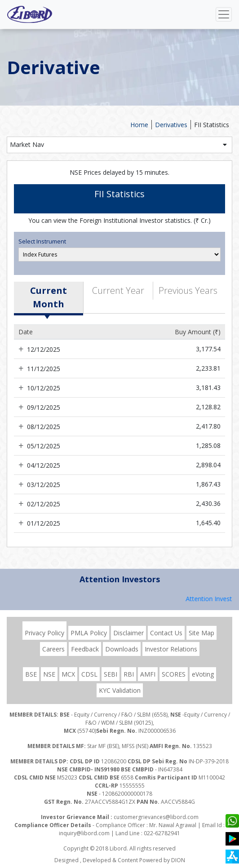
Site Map (201, 633)
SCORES (174, 674)
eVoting (203, 674)
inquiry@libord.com (84, 833)
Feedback (85, 649)
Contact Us (166, 633)
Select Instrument (42, 241)
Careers (53, 649)
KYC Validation (120, 690)
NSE (49, 674)
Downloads (122, 649)
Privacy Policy (44, 633)
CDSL (89, 674)
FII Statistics (212, 125)
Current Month (49, 297)
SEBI (111, 674)
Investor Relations (171, 649)
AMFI (148, 674)
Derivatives (171, 125)
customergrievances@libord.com (156, 817)
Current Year (118, 290)
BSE (31, 674)
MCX (68, 674)
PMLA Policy (89, 633)
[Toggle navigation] (224, 14)
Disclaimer (128, 633)
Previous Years (188, 290)
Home (139, 125)
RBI (129, 674)
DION (178, 860)
